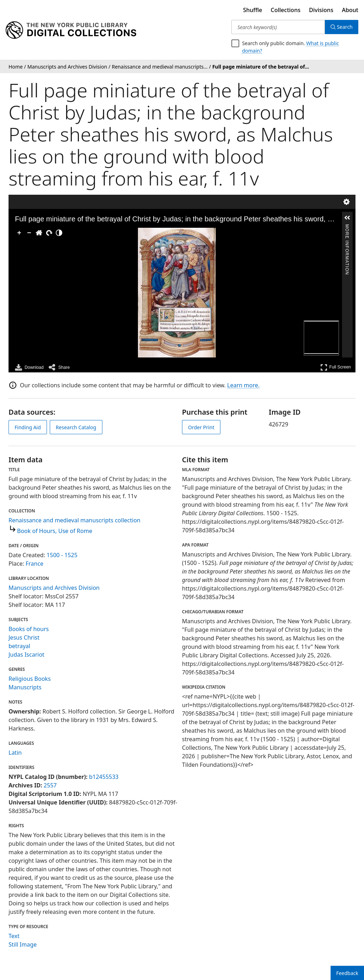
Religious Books (30, 679)
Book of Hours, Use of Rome (55, 531)
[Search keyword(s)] (278, 27)
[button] (347, 218)
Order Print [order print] (201, 427)
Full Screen (336, 367)
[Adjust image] (59, 233)
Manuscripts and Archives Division (54, 588)
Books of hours (29, 629)
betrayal (19, 646)
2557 (50, 785)
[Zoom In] (19, 233)
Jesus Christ (24, 637)
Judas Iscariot (26, 655)
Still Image (23, 944)
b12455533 (104, 777)
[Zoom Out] (29, 233)
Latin (15, 753)
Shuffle (253, 10)
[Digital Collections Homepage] (71, 30)
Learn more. (243, 385)
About (350, 10)
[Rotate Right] (49, 233)
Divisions (321, 10)
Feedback (347, 973)
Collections (286, 10)
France (34, 564)
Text (14, 936)
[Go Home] (39, 233)
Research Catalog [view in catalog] (76, 427)
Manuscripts (25, 687)
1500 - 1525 (62, 555)
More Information (347, 228)
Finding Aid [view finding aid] (28, 427)
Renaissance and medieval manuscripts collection (74, 520)
